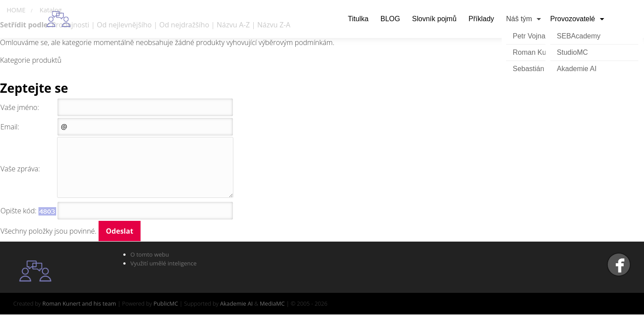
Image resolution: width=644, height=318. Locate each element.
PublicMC (166, 303)
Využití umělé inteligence (164, 263)
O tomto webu (150, 254)
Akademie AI (577, 69)
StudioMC (572, 52)
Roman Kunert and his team (79, 303)
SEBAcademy (579, 36)
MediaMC (272, 303)
